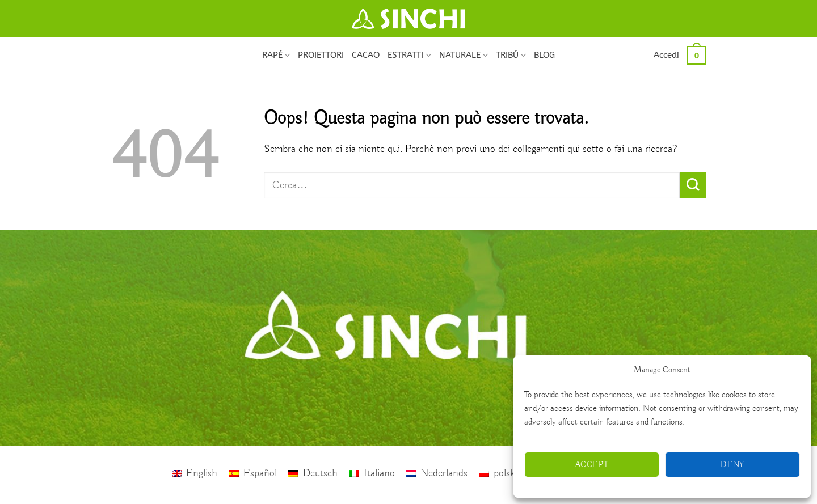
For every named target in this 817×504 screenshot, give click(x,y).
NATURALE (464, 55)
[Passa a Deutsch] (313, 474)
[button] (666, 55)
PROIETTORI (321, 55)
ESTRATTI (409, 55)
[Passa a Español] (253, 474)
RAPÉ (276, 55)
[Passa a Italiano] (372, 474)
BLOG (544, 55)
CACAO (366, 55)
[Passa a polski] (498, 474)
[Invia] (693, 185)
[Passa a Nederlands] (437, 474)
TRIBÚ (511, 55)
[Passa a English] (195, 474)
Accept (592, 465)
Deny (732, 465)
